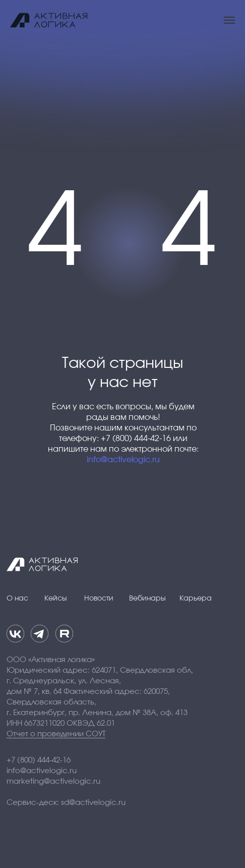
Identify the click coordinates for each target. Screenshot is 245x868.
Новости (99, 599)
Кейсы (56, 599)
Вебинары (147, 599)
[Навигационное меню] (229, 20)
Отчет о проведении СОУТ (56, 734)
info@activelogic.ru (123, 460)
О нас (17, 599)
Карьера (196, 599)
